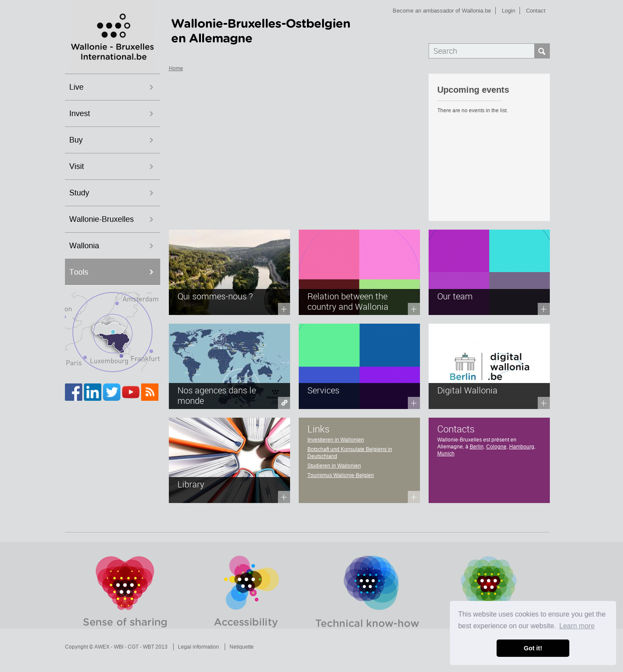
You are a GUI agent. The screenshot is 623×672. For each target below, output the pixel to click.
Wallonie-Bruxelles (102, 219)
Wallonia (84, 246)
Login (508, 11)
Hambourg (522, 447)
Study (79, 193)
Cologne (496, 447)
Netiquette (242, 647)
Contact (536, 11)
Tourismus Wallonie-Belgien (341, 475)
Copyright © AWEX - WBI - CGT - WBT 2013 (116, 647)
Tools (79, 272)
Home (176, 68)
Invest (80, 114)
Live (76, 87)
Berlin (477, 447)
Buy (76, 140)
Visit (77, 166)
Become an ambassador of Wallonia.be (442, 11)
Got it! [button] (533, 648)
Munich (446, 454)
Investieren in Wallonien (336, 440)
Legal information (199, 647)
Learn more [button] (577, 626)
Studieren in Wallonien (334, 466)
